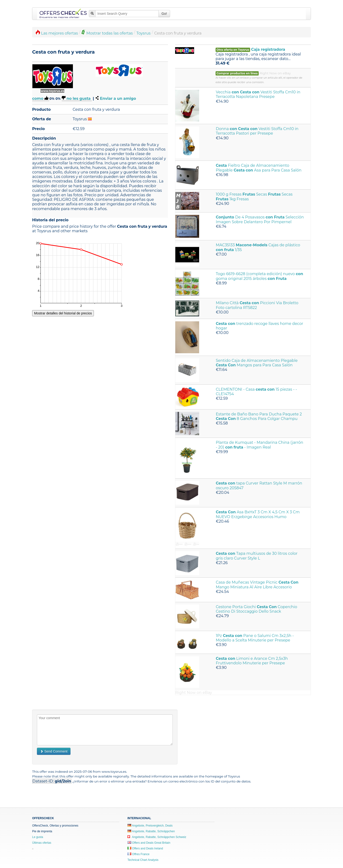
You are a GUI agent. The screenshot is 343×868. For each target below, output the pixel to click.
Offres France (138, 854)
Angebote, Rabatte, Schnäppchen (151, 831)
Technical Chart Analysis (143, 860)
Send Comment (54, 751)
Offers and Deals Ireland (145, 848)
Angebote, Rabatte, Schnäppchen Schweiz (157, 837)
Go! (164, 14)
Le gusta (38, 837)
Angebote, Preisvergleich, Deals (150, 826)
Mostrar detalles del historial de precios (63, 313)
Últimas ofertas (42, 843)
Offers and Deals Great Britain (149, 843)
